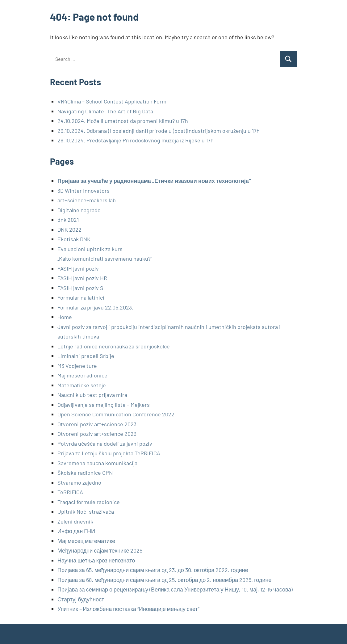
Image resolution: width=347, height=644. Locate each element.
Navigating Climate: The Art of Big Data (105, 111)
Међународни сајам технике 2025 (100, 550)
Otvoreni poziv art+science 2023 (97, 424)
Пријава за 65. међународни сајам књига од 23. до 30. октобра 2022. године (153, 570)
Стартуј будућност (81, 599)
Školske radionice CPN (85, 473)
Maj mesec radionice (82, 375)
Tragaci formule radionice (89, 502)
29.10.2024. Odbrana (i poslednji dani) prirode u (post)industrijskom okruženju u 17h (159, 131)
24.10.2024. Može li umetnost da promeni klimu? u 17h (123, 121)
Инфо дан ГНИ (76, 531)
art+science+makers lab (87, 200)
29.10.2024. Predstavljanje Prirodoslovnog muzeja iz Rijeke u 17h (136, 140)
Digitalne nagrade (79, 210)
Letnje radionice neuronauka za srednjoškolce (114, 346)
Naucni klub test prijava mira (92, 395)
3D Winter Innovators (84, 191)
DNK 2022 (69, 229)
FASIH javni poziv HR (82, 278)
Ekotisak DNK (74, 239)
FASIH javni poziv (78, 268)
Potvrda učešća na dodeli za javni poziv (105, 444)
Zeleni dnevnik (75, 521)
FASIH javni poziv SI (81, 288)
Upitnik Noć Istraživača (86, 511)
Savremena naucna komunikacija (97, 463)
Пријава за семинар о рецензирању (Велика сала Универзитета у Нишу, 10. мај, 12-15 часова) (175, 589)
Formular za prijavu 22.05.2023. (95, 307)
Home (65, 317)
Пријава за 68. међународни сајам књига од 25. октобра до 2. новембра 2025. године (164, 580)
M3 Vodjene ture (77, 366)
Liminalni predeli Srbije (86, 356)
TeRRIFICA (70, 492)
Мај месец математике (86, 541)
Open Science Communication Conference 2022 (116, 414)
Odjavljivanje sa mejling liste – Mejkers (104, 405)
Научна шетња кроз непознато (96, 560)
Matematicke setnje (82, 385)
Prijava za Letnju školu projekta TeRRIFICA (109, 453)
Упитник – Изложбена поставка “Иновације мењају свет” (128, 609)
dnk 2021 (68, 220)
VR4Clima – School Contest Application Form (112, 101)
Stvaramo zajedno (79, 482)
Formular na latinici (81, 297)
